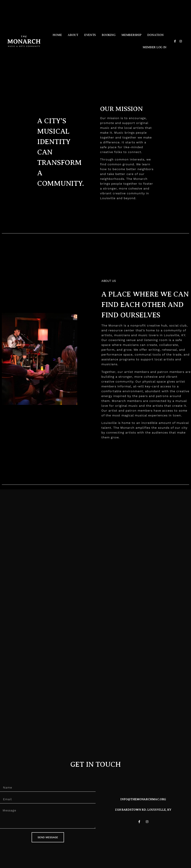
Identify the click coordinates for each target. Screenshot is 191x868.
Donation (155, 35)
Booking (109, 35)
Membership (131, 35)
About (73, 35)
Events (90, 35)
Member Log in (155, 47)
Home (57, 35)
